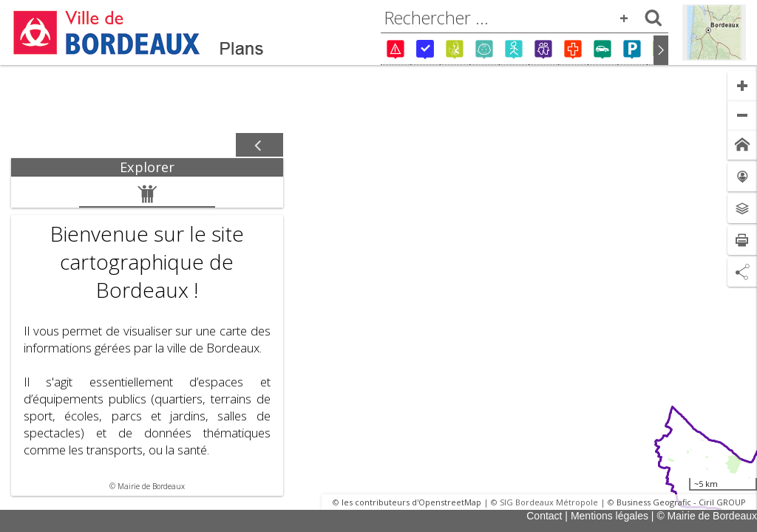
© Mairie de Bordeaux (707, 516)
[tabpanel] (147, 336)
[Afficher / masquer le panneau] (259, 146)
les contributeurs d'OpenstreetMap (411, 502)
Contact (544, 516)
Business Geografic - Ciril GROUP (681, 502)
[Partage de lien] (742, 272)
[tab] (147, 167)
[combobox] (525, 18)
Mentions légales (610, 516)
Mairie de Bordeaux (151, 486)
